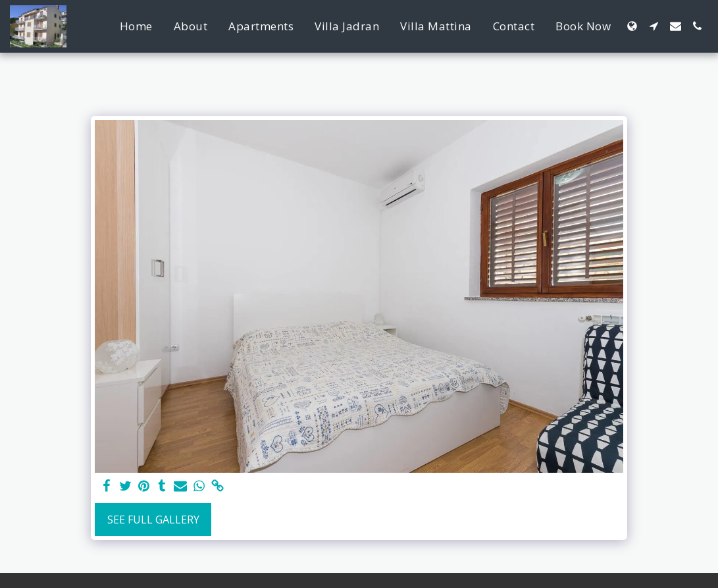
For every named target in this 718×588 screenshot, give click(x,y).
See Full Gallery (153, 520)
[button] (654, 26)
